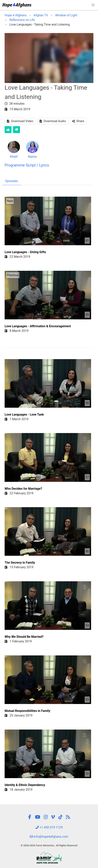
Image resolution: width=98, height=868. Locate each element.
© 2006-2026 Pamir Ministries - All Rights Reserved (49, 845)
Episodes (12, 181)
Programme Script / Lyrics (27, 165)
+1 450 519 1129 (49, 827)
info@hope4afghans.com (49, 837)
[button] (93, 5)
